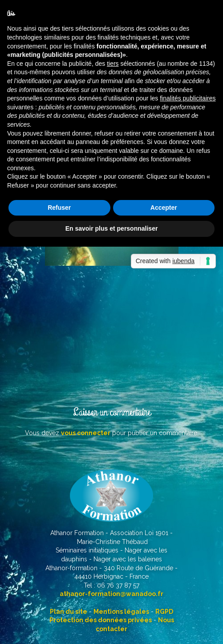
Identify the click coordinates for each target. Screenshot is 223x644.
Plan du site (69, 612)
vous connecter (86, 433)
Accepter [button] (164, 208)
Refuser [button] (59, 208)
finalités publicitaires (188, 98)
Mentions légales (121, 612)
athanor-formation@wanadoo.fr (111, 594)
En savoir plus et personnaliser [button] (112, 228)
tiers (113, 64)
